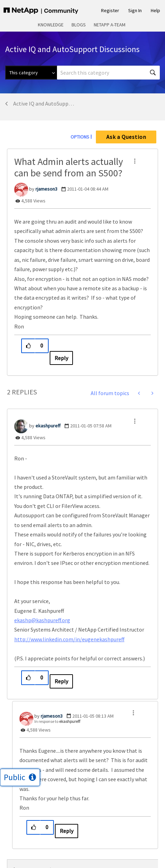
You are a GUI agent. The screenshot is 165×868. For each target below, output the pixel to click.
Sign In (135, 10)
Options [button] (80, 137)
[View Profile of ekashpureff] (48, 426)
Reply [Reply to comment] (61, 681)
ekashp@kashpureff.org (42, 620)
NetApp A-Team (110, 25)
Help (155, 10)
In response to (57, 721)
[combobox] (108, 73)
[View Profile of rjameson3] (46, 189)
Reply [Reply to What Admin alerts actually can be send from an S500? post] (61, 358)
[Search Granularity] (31, 73)
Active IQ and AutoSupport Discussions (44, 103)
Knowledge (51, 25)
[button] (135, 161)
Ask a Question (126, 137)
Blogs (79, 25)
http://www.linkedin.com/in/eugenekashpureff (69, 639)
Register (110, 10)
